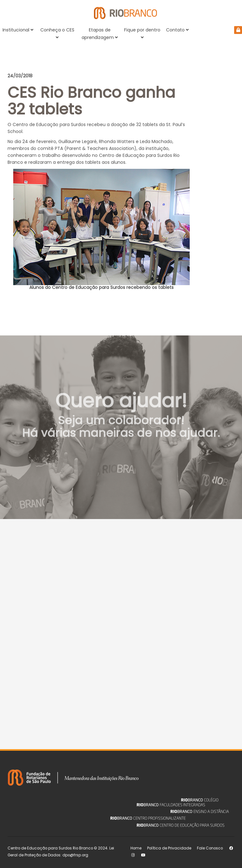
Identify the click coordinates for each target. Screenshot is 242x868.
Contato (177, 30)
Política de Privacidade (169, 848)
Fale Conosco (210, 848)
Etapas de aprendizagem (100, 34)
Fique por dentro (142, 33)
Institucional (18, 30)
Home (136, 848)
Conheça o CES (57, 33)
